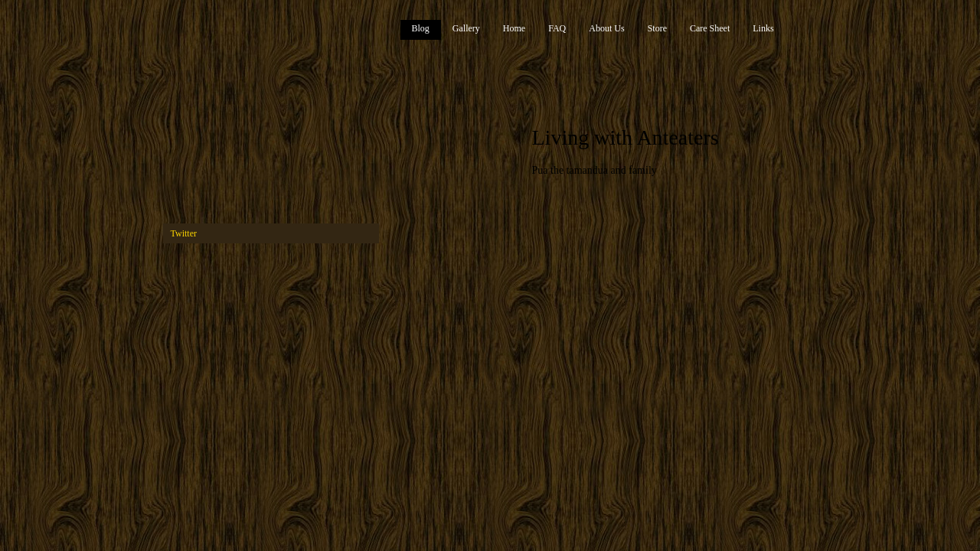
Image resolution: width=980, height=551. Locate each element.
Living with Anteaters (626, 137)
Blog (421, 28)
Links (763, 28)
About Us (606, 28)
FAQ (557, 28)
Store (657, 28)
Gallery (466, 28)
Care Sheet (710, 28)
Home (514, 28)
